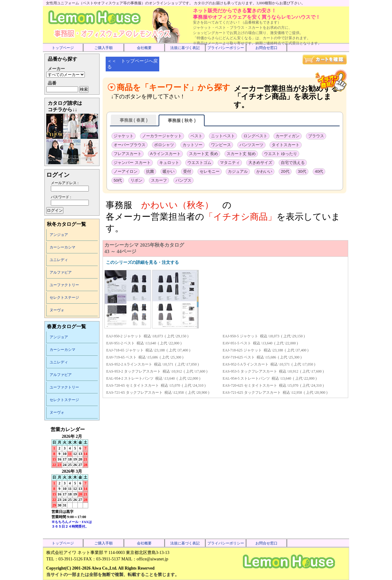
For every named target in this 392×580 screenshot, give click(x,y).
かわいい (264, 171)
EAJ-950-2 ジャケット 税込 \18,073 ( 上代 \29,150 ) (147, 336)
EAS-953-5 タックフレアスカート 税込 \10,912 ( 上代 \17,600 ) (273, 371)
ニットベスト (223, 136)
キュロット (169, 163)
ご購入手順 (104, 48)
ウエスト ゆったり (281, 154)
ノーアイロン (126, 171)
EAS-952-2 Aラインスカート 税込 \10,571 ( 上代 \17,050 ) (153, 364)
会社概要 (144, 48)
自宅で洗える (293, 163)
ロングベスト (255, 136)
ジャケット (124, 136)
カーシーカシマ (62, 247)
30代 (302, 171)
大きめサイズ (260, 163)
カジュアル (238, 171)
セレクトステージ (64, 298)
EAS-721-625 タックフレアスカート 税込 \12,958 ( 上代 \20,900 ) (275, 392)
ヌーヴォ (57, 310)
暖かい (169, 171)
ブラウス (316, 136)
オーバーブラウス (130, 145)
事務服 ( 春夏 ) (134, 120)
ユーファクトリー (64, 285)
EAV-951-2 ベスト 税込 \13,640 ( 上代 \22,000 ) (144, 343)
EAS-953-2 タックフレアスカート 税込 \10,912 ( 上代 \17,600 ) (157, 371)
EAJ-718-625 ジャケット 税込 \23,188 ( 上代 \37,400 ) (266, 350)
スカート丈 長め (204, 154)
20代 (285, 171)
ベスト (196, 136)
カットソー (192, 145)
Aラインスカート (165, 154)
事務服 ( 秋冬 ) (182, 120)
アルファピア (61, 272)
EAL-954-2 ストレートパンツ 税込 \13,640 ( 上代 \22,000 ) (153, 378)
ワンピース (221, 145)
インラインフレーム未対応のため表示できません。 (72, 482)
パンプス (183, 180)
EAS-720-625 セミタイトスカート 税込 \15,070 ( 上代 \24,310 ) (273, 385)
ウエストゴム (199, 163)
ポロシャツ (164, 145)
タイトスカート (286, 145)
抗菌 (150, 171)
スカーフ (159, 180)
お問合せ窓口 (266, 48)
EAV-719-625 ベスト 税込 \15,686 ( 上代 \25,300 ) (262, 357)
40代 (319, 171)
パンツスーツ (251, 145)
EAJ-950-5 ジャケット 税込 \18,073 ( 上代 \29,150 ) (264, 336)
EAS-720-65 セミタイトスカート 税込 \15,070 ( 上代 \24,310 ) (156, 385)
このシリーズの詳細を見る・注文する (142, 262)
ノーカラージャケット (162, 136)
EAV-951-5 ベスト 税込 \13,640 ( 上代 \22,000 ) (260, 343)
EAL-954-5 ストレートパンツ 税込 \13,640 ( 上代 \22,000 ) (270, 378)
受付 (187, 171)
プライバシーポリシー (226, 48)
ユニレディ (59, 260)
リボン (136, 180)
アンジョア (59, 235)
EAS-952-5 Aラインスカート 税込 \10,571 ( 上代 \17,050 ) (269, 364)
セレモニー (210, 171)
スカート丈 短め (241, 154)
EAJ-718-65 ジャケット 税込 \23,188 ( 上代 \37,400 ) (148, 350)
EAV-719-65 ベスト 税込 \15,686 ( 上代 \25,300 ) (145, 357)
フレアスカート (128, 154)
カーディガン (288, 136)
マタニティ (230, 163)
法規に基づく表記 (185, 48)
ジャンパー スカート (132, 163)
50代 (118, 180)
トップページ (63, 48)
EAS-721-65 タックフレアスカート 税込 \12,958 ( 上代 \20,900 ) (158, 392)
